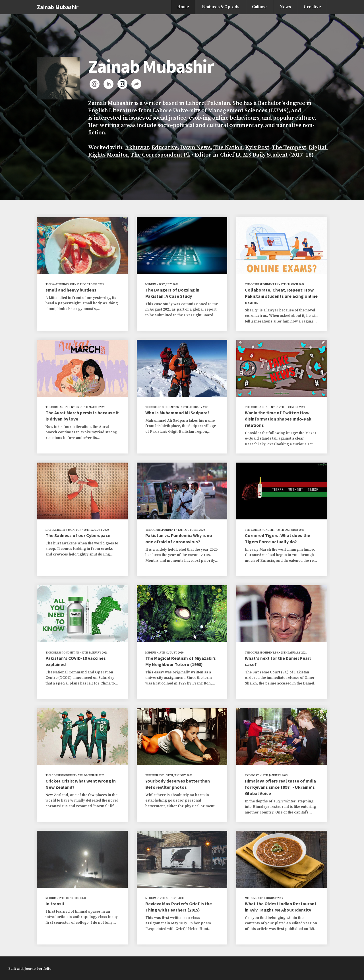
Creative (312, 7)
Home (183, 7)
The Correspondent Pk (160, 155)
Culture (259, 7)
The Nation (228, 148)
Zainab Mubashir (58, 7)
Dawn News (196, 148)
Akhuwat (137, 148)
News (285, 7)
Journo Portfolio (38, 969)
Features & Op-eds (221, 7)
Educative (165, 148)
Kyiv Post (257, 148)
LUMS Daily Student (262, 155)
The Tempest (289, 148)
